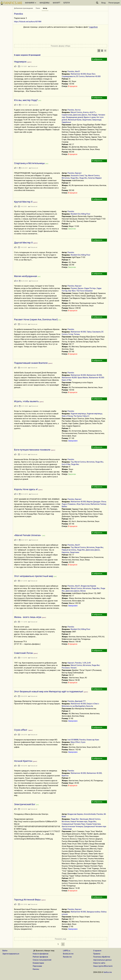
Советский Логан (24, 653)
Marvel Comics (76, 112)
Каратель (65, 552)
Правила (97, 954)
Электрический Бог (25, 804)
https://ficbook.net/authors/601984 (28, 22)
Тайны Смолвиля (94, 332)
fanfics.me (108, 972)
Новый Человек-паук (79, 822)
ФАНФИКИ (31, 3)
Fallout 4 (86, 416)
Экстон (78, 110)
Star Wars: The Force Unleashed (80, 291)
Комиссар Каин (93, 740)
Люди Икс (74, 178)
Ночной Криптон (23, 761)
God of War (66, 464)
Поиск (38, 8)
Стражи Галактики (93, 824)
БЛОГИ (67, 3)
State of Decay (67, 416)
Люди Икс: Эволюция (79, 819)
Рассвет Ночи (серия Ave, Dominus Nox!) (36, 319)
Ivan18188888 (73, 740)
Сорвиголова (67, 115)
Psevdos (71, 71)
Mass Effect (75, 742)
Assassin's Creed (77, 176)
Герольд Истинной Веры (27, 900)
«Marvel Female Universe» (28, 535)
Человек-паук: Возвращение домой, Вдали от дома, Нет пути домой (84, 117)
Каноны (36, 969)
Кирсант (78, 173)
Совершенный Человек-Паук (73, 824)
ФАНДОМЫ (45, 3)
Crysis (83, 742)
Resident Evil (76, 214)
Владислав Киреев (88, 586)
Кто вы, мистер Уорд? (26, 100)
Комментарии (38, 963)
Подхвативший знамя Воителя (31, 363)
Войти (5, 951)
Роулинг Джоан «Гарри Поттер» (83, 288)
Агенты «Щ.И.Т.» (90, 112)
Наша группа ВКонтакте (103, 966)
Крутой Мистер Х (23, 202)
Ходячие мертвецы (78, 414)
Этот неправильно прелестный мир (34, 576)
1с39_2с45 (87, 663)
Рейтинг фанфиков (40, 957)
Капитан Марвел (95, 178)
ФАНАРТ (56, 3)
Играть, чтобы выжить (26, 401)
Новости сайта (99, 963)
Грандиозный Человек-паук (95, 826)
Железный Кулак (75, 120)
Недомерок (20, 62)
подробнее (93, 27)
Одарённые (66, 122)
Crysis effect (21, 730)
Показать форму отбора (60, 46)
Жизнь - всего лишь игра (28, 617)
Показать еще (60, 939)
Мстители (66, 178)
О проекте (97, 951)
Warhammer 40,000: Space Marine (75, 378)
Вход (104, 3)
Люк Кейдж (93, 115)
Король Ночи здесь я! (26, 489)
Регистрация (114, 3)
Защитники (87, 120)
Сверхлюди (97, 120)
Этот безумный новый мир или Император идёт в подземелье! (49, 691)
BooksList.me (68, 954)
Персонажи (37, 966)
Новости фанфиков (41, 954)
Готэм (71, 334)
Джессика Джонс (80, 115)
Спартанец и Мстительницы (30, 163)
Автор (45, 8)
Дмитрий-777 (80, 701)
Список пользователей (42, 960)
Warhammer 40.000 (78, 74)
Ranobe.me (67, 957)
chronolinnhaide (90, 814)
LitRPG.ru (67, 951)
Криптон (65, 776)
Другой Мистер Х (23, 243)
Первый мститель (69, 550)
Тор (86, 176)
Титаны (77, 334)
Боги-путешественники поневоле (32, 450)
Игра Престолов (83, 504)
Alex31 (78, 71)
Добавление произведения (24, 8)
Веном (83, 591)
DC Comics (80, 76)
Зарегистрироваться (11, 954)
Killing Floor (86, 214)
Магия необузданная (26, 276)
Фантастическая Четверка (72, 826)
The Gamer (78, 416)
